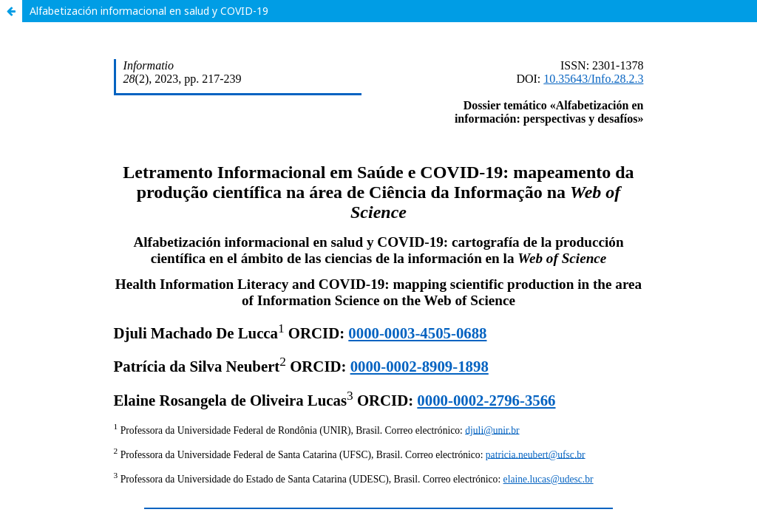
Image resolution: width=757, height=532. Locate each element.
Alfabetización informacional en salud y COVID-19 (149, 11)
